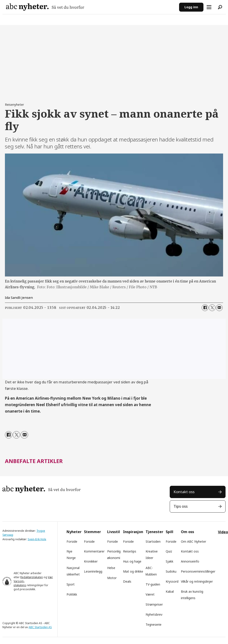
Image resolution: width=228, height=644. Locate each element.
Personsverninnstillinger (198, 571)
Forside (72, 541)
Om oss (187, 532)
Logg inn (191, 7)
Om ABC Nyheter (193, 541)
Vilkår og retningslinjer (197, 581)
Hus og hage (132, 561)
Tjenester (154, 532)
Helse (111, 568)
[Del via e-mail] (219, 308)
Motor (112, 578)
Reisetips (130, 551)
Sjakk (169, 561)
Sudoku (171, 571)
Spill (169, 532)
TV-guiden (153, 584)
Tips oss (181, 506)
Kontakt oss (184, 492)
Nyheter (74, 532)
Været (150, 594)
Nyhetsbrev (154, 614)
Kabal (170, 591)
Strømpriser (154, 604)
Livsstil (114, 532)
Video (223, 532)
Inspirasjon (133, 532)
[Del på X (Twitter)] (212, 308)
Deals (127, 581)
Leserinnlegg (93, 571)
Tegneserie (154, 624)
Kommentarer (94, 551)
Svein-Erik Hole (37, 539)
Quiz (169, 551)
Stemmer (92, 532)
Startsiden (153, 541)
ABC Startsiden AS (40, 627)
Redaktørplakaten (32, 577)
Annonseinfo (190, 561)
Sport (71, 584)
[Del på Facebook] (205, 308)
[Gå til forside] (45, 7)
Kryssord (172, 581)
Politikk (72, 594)
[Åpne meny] (209, 7)
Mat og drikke (133, 571)
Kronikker (91, 561)
